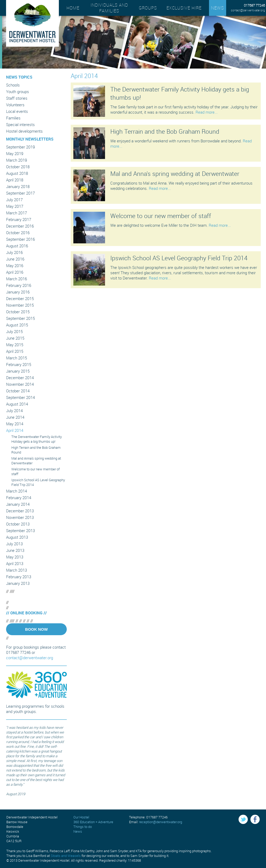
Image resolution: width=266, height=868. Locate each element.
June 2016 (15, 259)
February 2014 (19, 498)
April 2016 (15, 272)
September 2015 (20, 318)
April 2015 (15, 351)
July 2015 (14, 331)
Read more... (207, 112)
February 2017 (19, 219)
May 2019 (15, 153)
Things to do (83, 827)
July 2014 (14, 411)
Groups (148, 8)
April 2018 (15, 180)
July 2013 (14, 544)
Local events (17, 111)
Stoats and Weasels (66, 856)
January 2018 (18, 186)
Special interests (20, 124)
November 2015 (20, 305)
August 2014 (17, 404)
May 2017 (15, 206)
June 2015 (15, 338)
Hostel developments (24, 131)
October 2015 (18, 312)
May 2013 (15, 557)
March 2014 (16, 491)
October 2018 (18, 167)
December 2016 (20, 226)
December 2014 (20, 378)
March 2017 (16, 213)
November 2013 (20, 517)
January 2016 (18, 292)
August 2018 (17, 173)
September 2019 (20, 147)
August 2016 (17, 246)
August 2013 (17, 537)
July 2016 (14, 252)
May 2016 (15, 266)
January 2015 (18, 371)
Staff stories (17, 98)
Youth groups (18, 91)
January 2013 (18, 583)
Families (13, 118)
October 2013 (18, 524)
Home (73, 8)
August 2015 (17, 325)
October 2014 (18, 391)
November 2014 (20, 384)
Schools (13, 85)
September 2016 (20, 239)
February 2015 (19, 364)
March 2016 (16, 279)
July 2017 (14, 200)
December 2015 (20, 298)
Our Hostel (81, 817)
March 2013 (16, 570)
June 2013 (15, 550)
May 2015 (15, 345)
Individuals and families (109, 8)
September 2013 (20, 531)
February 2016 (19, 285)
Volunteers (15, 105)
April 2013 (15, 563)
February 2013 (19, 577)
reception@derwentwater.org (161, 822)
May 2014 (15, 424)
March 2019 (16, 160)
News (218, 8)
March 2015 (16, 358)
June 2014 (15, 417)
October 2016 (18, 233)
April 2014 (15, 430)
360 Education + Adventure (93, 822)
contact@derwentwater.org (248, 10)
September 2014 (20, 397)
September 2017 (20, 193)
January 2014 (18, 504)
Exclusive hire (184, 8)
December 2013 (20, 511)
